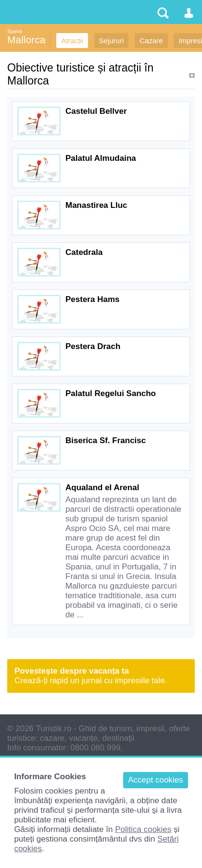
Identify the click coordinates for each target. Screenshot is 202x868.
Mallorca (26, 40)
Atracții (72, 41)
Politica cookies (143, 829)
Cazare (151, 41)
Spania (15, 31)
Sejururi (112, 41)
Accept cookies (155, 780)
